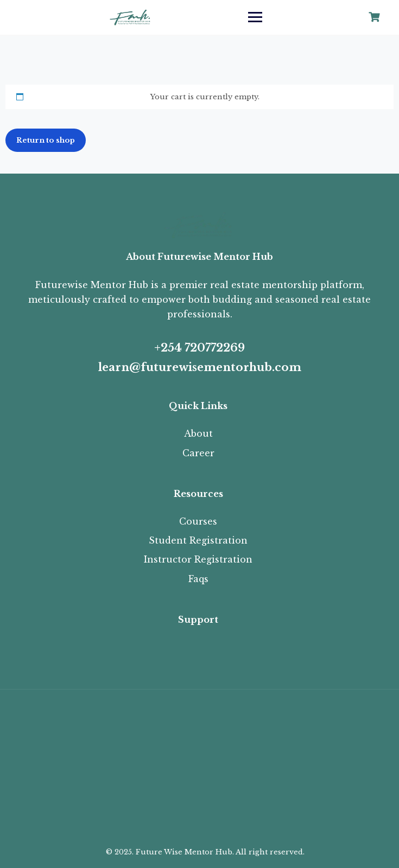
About (198, 433)
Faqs (198, 579)
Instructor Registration (198, 559)
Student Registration (198, 540)
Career (198, 453)
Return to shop (46, 140)
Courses (198, 521)
